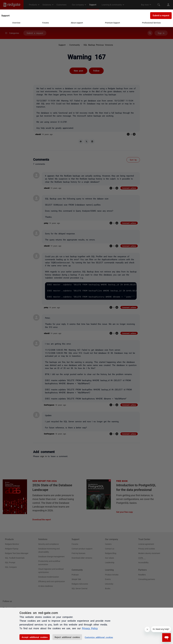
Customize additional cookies (99, 637)
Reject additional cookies (67, 637)
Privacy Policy (90, 628)
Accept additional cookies (35, 637)
